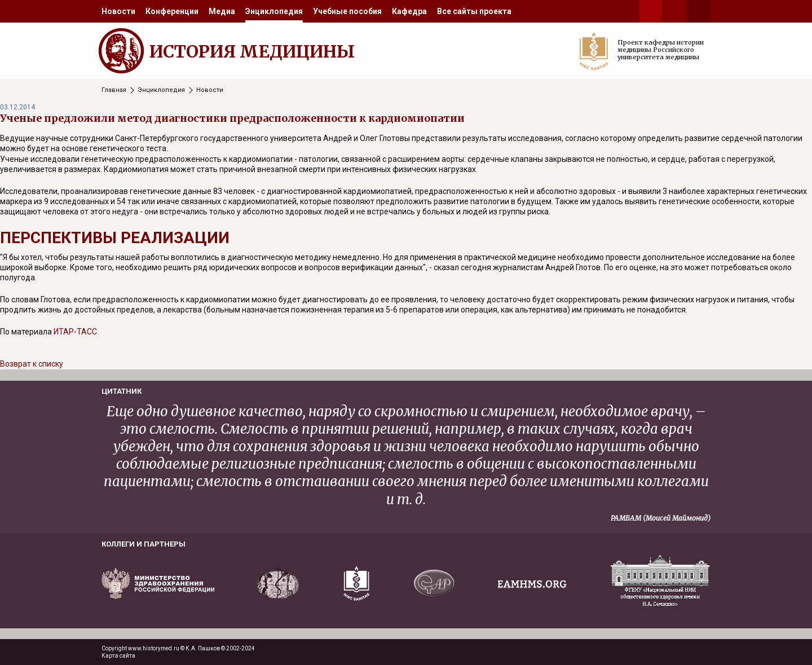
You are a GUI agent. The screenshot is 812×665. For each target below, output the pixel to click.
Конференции (172, 11)
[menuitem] (118, 11)
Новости (118, 11)
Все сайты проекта (474, 11)
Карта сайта (118, 656)
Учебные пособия (347, 11)
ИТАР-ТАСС (75, 332)
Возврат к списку (32, 364)
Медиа (222, 11)
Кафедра (409, 11)
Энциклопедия (274, 11)
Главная (114, 90)
